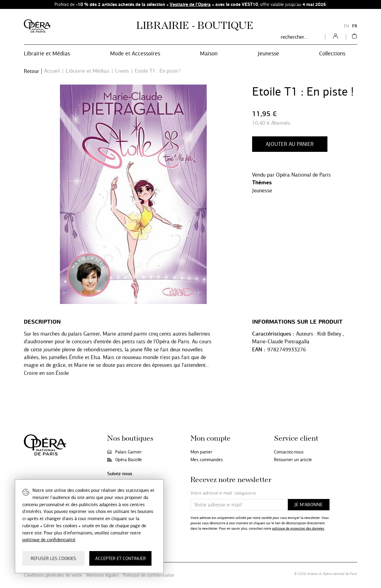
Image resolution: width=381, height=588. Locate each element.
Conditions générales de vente (53, 575)
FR (355, 26)
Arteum (313, 574)
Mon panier (201, 452)
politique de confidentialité (49, 540)
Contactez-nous (289, 452)
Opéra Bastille (125, 460)
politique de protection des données (298, 528)
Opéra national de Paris (340, 574)
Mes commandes (207, 460)
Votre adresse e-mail (223, 493)
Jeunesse (262, 191)
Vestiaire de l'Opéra (190, 4)
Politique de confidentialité (149, 575)
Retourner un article (293, 460)
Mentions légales (103, 575)
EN (346, 26)
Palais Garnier (124, 452)
